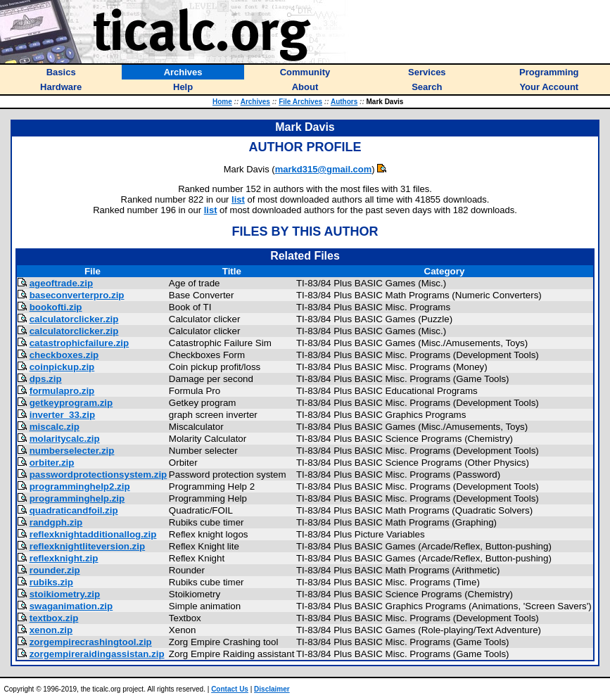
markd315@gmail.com (324, 169)
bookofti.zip (56, 307)
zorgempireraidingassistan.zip (97, 654)
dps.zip (46, 379)
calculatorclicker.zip (74, 319)
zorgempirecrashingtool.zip (91, 642)
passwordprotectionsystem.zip (99, 475)
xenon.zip (51, 630)
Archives (255, 102)
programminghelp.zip (77, 498)
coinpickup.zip (62, 367)
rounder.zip (55, 570)
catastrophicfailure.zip (79, 343)
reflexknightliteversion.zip (87, 546)
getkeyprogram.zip (71, 403)
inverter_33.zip (62, 415)
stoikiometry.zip (65, 594)
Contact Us (230, 689)
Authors (344, 102)
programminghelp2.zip (80, 486)
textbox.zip (54, 618)
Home (222, 102)
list (238, 199)
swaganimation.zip (71, 606)
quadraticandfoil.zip (74, 510)
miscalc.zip (55, 427)
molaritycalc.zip (65, 439)
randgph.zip (56, 522)
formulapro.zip (62, 391)
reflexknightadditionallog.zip (93, 534)
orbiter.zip (52, 463)
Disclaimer (272, 689)
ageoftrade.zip (61, 283)
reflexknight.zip (64, 558)
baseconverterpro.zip (77, 295)
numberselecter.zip (72, 451)
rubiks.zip (51, 582)
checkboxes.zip (64, 355)
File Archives (300, 102)
